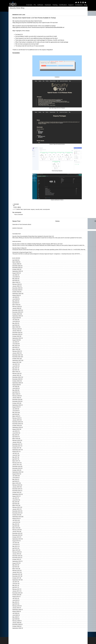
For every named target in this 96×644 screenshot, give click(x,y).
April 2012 (15, 567)
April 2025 (15, 281)
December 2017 (16, 444)
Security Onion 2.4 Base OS (19, 248)
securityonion (46, 209)
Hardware (48, 5)
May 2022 (15, 346)
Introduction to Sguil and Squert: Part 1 (22, 252)
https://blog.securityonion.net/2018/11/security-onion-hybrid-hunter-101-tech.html (35, 23)
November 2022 (17, 334)
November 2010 (17, 593)
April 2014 (15, 526)
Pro (35, 5)
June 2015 (15, 500)
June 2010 (15, 600)
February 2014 (16, 530)
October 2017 (16, 448)
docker (18, 209)
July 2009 (15, 613)
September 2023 (17, 316)
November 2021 (16, 357)
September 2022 (17, 338)
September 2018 (17, 427)
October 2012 (16, 559)
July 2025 (15, 275)
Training (55, 5)
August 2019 (16, 407)
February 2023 (16, 329)
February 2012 (16, 571)
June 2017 (15, 455)
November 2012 (16, 558)
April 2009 (15, 619)
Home (57, 221)
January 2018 (16, 442)
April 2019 (15, 414)
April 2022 (15, 347)
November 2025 (17, 267)
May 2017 (15, 457)
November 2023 (17, 312)
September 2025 (17, 271)
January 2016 (16, 487)
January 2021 (16, 375)
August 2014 (16, 518)
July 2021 (15, 364)
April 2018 (15, 437)
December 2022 (16, 333)
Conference (79, 5)
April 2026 (15, 260)
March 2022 (15, 349)
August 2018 (16, 429)
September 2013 (17, 539)
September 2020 (17, 383)
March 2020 (15, 394)
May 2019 (15, 413)
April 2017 (15, 459)
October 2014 (16, 515)
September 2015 (17, 494)
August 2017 (16, 452)
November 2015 (17, 491)
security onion (39, 209)
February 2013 (16, 552)
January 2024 (16, 308)
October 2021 (16, 359)
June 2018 (15, 433)
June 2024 (15, 299)
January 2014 (16, 532)
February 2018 (16, 440)
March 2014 (15, 528)
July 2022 (15, 342)
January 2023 (16, 331)
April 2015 (15, 504)
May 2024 (15, 301)
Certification (63, 5)
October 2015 (16, 492)
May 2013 (15, 546)
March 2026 (15, 262)
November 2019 (17, 401)
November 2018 (17, 424)
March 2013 (15, 550)
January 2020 (16, 398)
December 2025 (17, 266)
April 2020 (15, 392)
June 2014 (15, 522)
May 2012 (15, 565)
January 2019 (16, 420)
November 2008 (17, 624)
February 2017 (16, 463)
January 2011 (16, 591)
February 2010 (16, 606)
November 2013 (17, 535)
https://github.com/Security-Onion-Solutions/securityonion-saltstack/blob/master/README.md (38, 27)
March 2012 (15, 569)
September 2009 (17, 610)
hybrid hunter (27, 209)
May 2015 (15, 502)
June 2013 (15, 545)
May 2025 (15, 279)
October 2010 (16, 595)
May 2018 (15, 435)
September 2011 (17, 580)
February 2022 (16, 351)
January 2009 (16, 623)
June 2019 (15, 411)
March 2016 (15, 483)
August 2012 (16, 563)
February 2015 (16, 507)
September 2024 (17, 294)
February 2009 (16, 621)
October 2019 (16, 403)
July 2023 (15, 320)
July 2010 (15, 598)
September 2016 (17, 472)
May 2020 (15, 390)
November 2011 (16, 576)
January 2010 (16, 608)
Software (40, 5)
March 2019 (15, 416)
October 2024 (16, 292)
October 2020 (16, 381)
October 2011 (16, 578)
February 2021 (16, 373)
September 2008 (17, 628)
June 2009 (15, 615)
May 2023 (15, 323)
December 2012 (16, 556)
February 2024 (16, 307)
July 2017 (15, 453)
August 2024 (16, 295)
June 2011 (15, 584)
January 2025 (16, 286)
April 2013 (15, 548)
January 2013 (16, 554)
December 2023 (17, 310)
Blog (85, 5)
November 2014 (17, 513)
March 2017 (15, 461)
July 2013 (15, 543)
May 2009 (15, 617)
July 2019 (15, 409)
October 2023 (16, 314)
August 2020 (16, 385)
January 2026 (16, 264)
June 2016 (15, 478)
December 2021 (16, 355)
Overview (29, 5)
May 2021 (15, 368)
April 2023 (15, 325)
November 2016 (17, 468)
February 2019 (16, 418)
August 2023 (16, 318)
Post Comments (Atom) (25, 224)
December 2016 (16, 466)
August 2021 (16, 362)
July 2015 (15, 498)
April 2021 (15, 370)
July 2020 (15, 386)
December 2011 (16, 574)
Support (71, 5)
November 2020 (17, 379)
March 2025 (15, 282)
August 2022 (16, 340)
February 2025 (16, 284)
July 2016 (15, 476)
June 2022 (15, 344)
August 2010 (16, 597)
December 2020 (17, 377)
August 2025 (16, 273)
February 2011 (16, 589)
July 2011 (15, 582)
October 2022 (16, 336)
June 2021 (15, 366)
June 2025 (15, 277)
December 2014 (16, 511)
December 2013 (16, 533)
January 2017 (16, 465)
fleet (22, 209)
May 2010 (15, 602)
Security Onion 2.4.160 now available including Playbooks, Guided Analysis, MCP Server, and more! (37, 244)
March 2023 (15, 327)
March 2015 (15, 505)
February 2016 (16, 485)
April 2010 (15, 604)
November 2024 (17, 290)
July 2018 (15, 431)
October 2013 (16, 537)
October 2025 (16, 269)
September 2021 (17, 360)
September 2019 (17, 405)
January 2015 (16, 509)
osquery (33, 209)
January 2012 (16, 572)
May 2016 (15, 479)
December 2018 (16, 422)
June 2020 (15, 388)
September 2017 (17, 450)
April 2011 (15, 587)
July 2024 (15, 297)
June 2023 (15, 321)
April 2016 (15, 481)
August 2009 (16, 611)
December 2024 (17, 288)
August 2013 (16, 541)
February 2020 (16, 396)
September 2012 (17, 561)
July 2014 (15, 520)
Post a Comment (19, 215)
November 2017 (16, 446)
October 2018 (16, 426)
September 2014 (17, 517)
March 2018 (15, 439)
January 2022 (16, 353)
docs (56, 38)
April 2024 (15, 303)
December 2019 (16, 400)
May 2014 (15, 524)
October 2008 (16, 626)
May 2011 (15, 585)
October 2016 (16, 470)
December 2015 (16, 489)
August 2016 (16, 474)
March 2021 (15, 372)
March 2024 (15, 305)
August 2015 (16, 496)
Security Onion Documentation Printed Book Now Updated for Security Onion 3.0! (33, 236)
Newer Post (16, 221)
